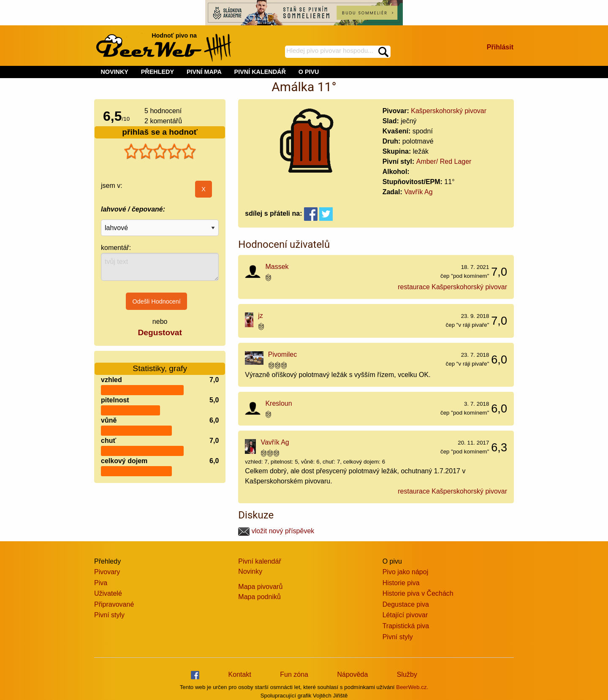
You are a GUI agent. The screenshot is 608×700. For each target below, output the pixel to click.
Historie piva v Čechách (418, 593)
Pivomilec (282, 354)
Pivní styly (109, 615)
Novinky (250, 571)
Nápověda (352, 674)
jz (261, 316)
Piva (101, 583)
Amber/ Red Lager (444, 161)
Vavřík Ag (418, 192)
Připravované (114, 604)
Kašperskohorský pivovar (449, 111)
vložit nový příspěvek (276, 531)
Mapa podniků (259, 597)
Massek (277, 267)
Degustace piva (406, 604)
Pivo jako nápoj (406, 572)
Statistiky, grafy (160, 363)
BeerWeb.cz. (412, 687)
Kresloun (278, 403)
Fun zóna (294, 674)
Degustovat (160, 332)
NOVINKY (114, 72)
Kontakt (240, 674)
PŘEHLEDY (157, 72)
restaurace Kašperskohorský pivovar (452, 287)
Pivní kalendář (259, 561)
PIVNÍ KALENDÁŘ (260, 72)
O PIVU (309, 72)
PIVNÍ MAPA (204, 72)
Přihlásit (500, 47)
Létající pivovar (405, 615)
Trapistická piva (406, 626)
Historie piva (401, 583)
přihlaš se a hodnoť (160, 132)
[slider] (160, 152)
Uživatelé (108, 593)
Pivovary (107, 572)
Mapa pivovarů (260, 587)
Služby (407, 674)
